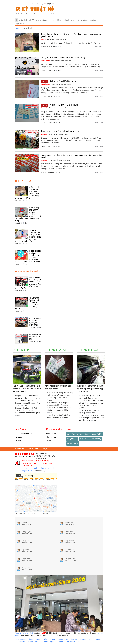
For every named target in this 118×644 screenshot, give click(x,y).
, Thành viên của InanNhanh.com (54, 39)
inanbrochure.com (35, 642)
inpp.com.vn (64, 642)
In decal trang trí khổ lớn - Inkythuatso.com (60, 131)
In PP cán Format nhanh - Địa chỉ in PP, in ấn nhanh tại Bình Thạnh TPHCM (27, 389)
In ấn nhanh (51, 433)
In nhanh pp (51, 437)
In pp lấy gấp (85, 434)
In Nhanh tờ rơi (42, 20)
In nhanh (19, 437)
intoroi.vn (73, 639)
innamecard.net (21, 642)
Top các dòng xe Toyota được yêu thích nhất (35, 322)
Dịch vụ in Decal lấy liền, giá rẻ (63, 81)
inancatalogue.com (51, 642)
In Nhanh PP (29, 20)
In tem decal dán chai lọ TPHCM (64, 105)
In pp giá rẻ (20, 441)
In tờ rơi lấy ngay (94, 439)
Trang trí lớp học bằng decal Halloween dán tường (63, 58)
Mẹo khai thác (21, 24)
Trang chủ (19, 28)
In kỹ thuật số (72, 439)
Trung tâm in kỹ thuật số (24, 633)
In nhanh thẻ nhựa (70, 20)
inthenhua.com (49, 639)
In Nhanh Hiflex (55, 20)
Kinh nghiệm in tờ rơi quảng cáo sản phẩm (58, 387)
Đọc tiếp (99, 47)
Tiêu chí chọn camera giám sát (35, 337)
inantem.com (97, 639)
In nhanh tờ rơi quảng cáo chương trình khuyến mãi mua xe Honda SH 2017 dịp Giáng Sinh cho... (60, 395)
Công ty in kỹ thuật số (24, 433)
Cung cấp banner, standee (88, 20)
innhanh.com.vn (35, 639)
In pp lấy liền (97, 434)
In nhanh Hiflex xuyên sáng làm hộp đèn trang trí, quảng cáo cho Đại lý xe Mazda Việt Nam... (91, 403)
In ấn (21, 20)
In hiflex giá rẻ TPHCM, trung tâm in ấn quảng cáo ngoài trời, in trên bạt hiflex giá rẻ (92, 418)
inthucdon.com (62, 639)
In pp (49, 441)
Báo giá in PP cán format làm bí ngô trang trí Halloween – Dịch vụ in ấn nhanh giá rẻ (28, 398)
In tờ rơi (83, 439)
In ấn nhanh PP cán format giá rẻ (27, 413)
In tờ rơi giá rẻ (73, 443)
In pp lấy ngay (73, 434)
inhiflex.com (75, 642)
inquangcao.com (21, 639)
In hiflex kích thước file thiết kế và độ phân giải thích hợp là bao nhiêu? (90, 389)
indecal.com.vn (84, 639)
